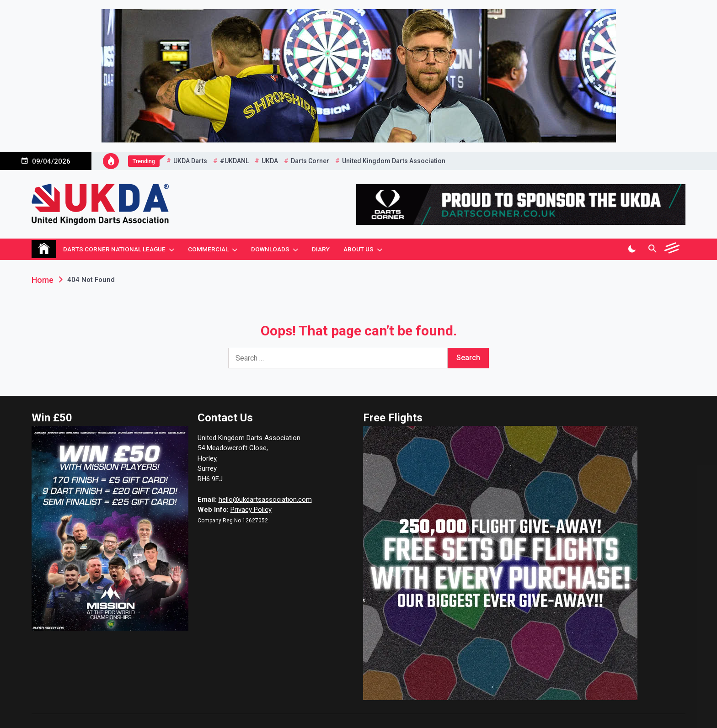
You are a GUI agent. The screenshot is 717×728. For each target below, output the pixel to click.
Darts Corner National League (114, 249)
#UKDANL (234, 161)
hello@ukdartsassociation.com (265, 500)
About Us (358, 249)
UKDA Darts (190, 161)
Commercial (208, 249)
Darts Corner (310, 161)
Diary (321, 249)
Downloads (270, 249)
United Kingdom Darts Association (394, 161)
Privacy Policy (251, 510)
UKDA (270, 161)
